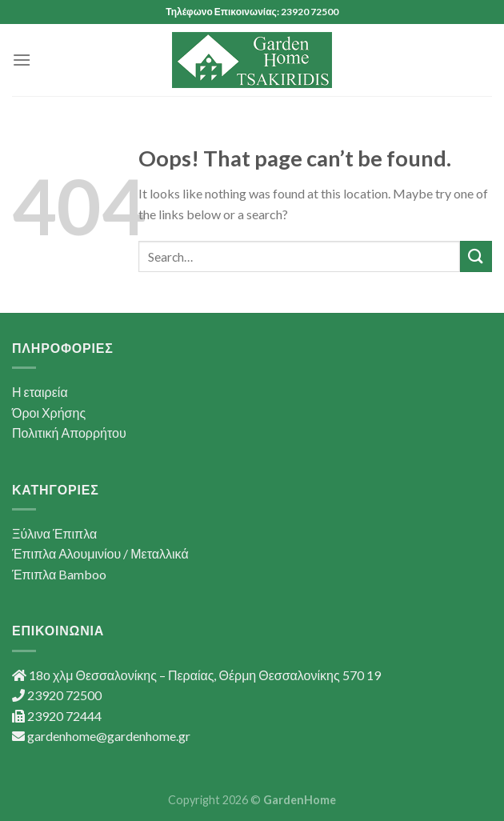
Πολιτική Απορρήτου (69, 433)
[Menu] (22, 60)
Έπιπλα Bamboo (59, 574)
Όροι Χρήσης (49, 413)
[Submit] (476, 256)
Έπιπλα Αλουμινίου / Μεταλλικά (100, 553)
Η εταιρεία (40, 392)
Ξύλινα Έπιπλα (54, 533)
